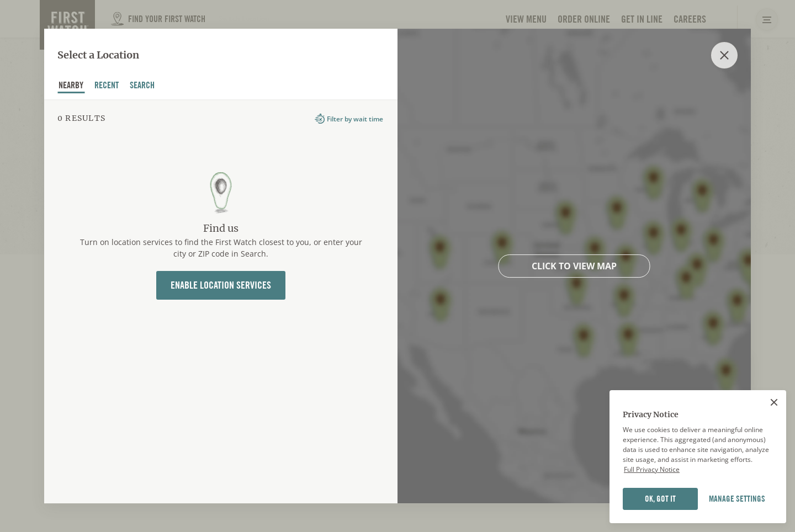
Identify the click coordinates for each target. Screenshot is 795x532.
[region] (698, 457)
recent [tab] (107, 87)
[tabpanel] (221, 301)
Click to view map (574, 266)
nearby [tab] (71, 87)
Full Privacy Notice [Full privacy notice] (652, 469)
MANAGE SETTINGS (737, 499)
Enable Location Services (221, 285)
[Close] (774, 402)
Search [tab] (142, 87)
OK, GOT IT (660, 499)
